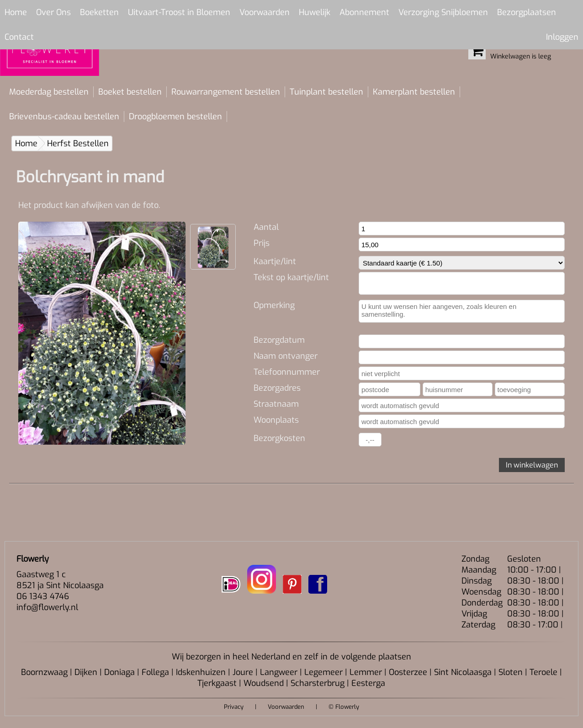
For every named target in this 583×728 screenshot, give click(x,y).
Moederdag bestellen (49, 92)
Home (16, 12)
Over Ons (53, 12)
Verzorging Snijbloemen (443, 12)
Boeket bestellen (130, 92)
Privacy (234, 707)
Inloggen (562, 37)
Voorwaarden (265, 12)
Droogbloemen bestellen (175, 117)
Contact (19, 37)
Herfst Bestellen (78, 143)
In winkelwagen (532, 465)
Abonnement (364, 12)
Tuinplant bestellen (326, 92)
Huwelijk (315, 12)
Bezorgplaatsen (527, 12)
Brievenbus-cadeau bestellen (64, 117)
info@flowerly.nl (47, 607)
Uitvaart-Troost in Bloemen (179, 12)
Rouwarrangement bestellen (226, 92)
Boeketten (99, 12)
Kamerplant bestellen (414, 92)
